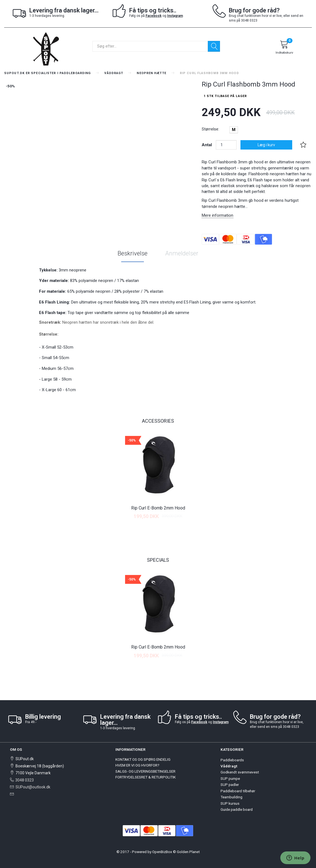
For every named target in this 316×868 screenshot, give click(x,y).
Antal (207, 145)
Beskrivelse (133, 253)
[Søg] (214, 46)
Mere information (217, 215)
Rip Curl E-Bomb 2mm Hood (158, 508)
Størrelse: (210, 129)
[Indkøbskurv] (284, 48)
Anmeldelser (182, 253)
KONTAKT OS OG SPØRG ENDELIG (143, 759)
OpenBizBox (162, 852)
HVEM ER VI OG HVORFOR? (137, 765)
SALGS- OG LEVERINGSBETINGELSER (145, 771)
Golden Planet (188, 852)
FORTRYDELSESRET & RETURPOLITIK (146, 777)
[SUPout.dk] (46, 49)
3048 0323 (24, 780)
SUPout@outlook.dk (33, 787)
